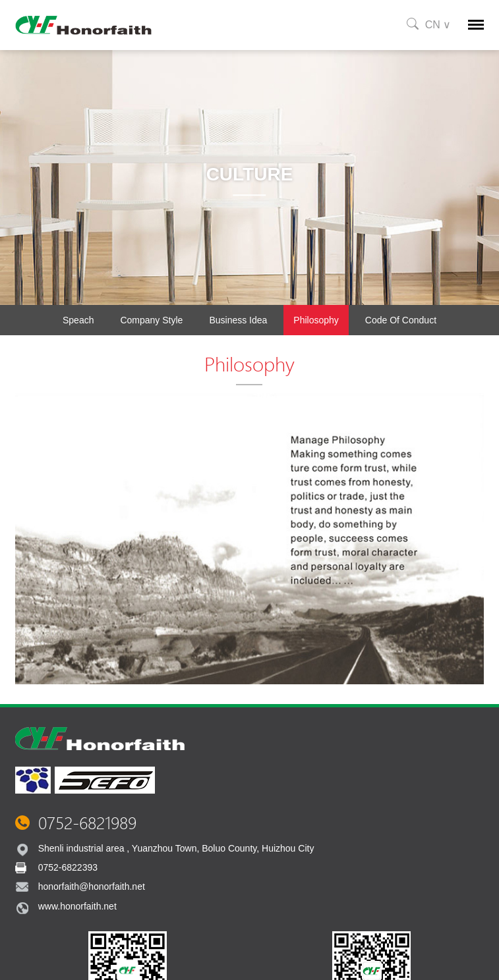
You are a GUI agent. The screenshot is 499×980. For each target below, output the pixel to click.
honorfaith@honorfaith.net (92, 886)
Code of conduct (401, 320)
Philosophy (316, 320)
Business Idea (238, 320)
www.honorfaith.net (77, 906)
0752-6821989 (87, 823)
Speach (78, 320)
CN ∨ (438, 25)
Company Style (151, 320)
